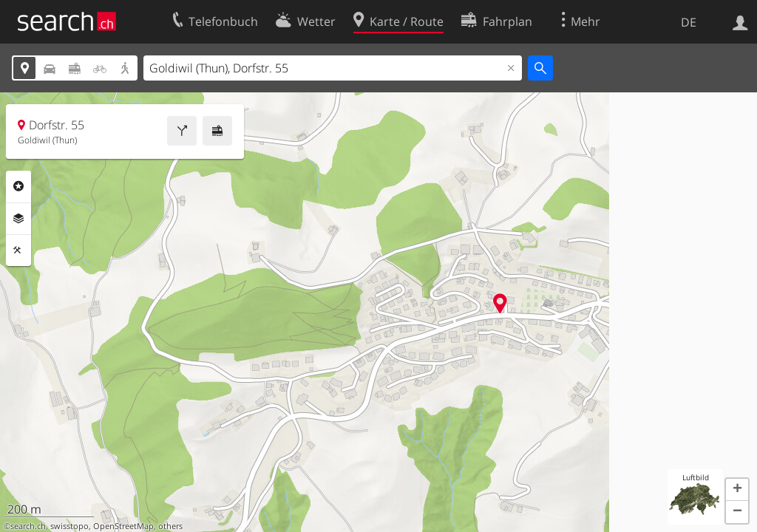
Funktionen (18, 250)
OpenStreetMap (123, 526)
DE (689, 22)
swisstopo (69, 526)
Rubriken (18, 186)
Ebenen (18, 219)
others (170, 526)
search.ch (28, 526)
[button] (737, 490)
